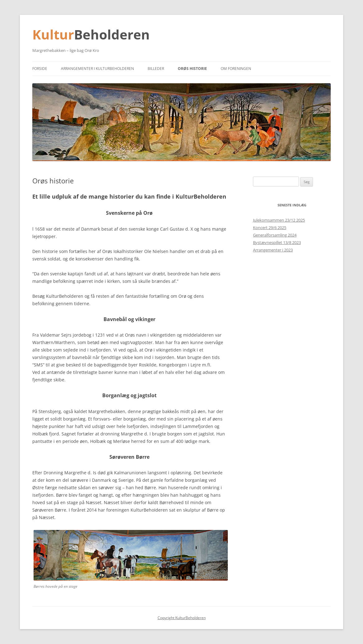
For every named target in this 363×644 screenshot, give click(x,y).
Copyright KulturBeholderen (182, 618)
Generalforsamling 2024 (275, 235)
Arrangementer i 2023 (273, 250)
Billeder (156, 69)
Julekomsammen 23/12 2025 (279, 220)
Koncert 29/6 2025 (270, 228)
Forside (40, 69)
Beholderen (112, 34)
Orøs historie (192, 69)
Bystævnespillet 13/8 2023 (277, 242)
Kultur (53, 34)
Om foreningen (236, 69)
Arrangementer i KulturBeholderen (97, 69)
